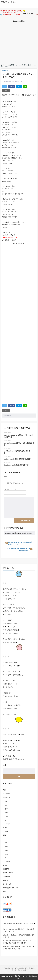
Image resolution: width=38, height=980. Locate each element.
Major (15, 949)
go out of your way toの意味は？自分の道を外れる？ (18, 549)
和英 (6, 831)
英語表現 (8, 415)
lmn (6, 812)
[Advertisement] (19, 41)
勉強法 (5, 865)
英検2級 (5, 880)
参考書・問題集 (8, 873)
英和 (4, 835)
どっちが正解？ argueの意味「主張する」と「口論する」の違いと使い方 (18, 942)
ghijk (7, 809)
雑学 (4, 892)
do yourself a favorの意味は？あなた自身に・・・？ (20, 543)
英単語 (5, 828)
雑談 (4, 790)
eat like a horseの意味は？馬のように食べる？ (18, 452)
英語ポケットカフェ (8, 2)
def (6, 805)
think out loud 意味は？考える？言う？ (16, 923)
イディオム (6, 797)
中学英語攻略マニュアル (11, 888)
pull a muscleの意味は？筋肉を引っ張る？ (18, 459)
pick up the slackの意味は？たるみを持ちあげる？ (19, 444)
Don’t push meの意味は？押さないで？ (17, 465)
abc (6, 801)
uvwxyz (7, 824)
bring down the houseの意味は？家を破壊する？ (19, 935)
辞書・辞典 (6, 876)
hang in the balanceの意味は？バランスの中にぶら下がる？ (19, 436)
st (6, 820)
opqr (7, 816)
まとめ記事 (6, 794)
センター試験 (7, 884)
